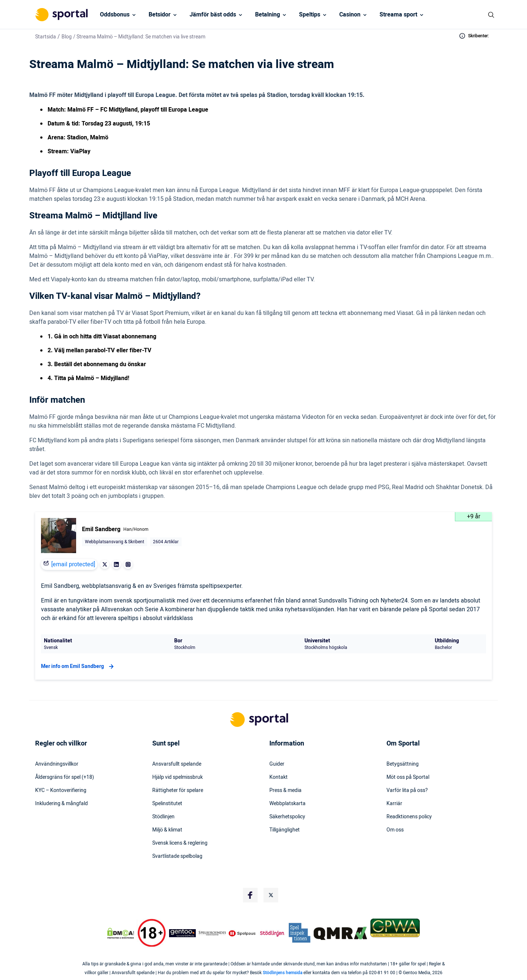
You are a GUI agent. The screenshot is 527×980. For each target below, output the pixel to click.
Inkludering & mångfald (61, 804)
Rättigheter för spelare (178, 791)
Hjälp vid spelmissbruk (177, 777)
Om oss (395, 830)
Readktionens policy (409, 817)
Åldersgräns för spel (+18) (65, 777)
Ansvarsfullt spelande (177, 764)
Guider (277, 764)
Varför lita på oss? (407, 791)
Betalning (268, 15)
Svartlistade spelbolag (177, 856)
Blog (67, 37)
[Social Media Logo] (250, 895)
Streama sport (398, 15)
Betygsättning (403, 764)
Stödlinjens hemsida (283, 973)
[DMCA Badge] (120, 933)
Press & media (285, 791)
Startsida (46, 37)
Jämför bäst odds (213, 15)
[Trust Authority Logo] (183, 933)
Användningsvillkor (57, 764)
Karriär (394, 804)
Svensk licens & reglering (180, 843)
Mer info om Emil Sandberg (78, 667)
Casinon (350, 15)
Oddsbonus (115, 15)
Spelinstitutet (167, 804)
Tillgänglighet (285, 830)
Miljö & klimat (167, 830)
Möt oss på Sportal (408, 777)
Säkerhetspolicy (287, 817)
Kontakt (279, 777)
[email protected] (73, 564)
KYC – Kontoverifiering (61, 791)
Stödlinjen (163, 817)
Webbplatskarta (287, 804)
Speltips (310, 15)
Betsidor (160, 15)
